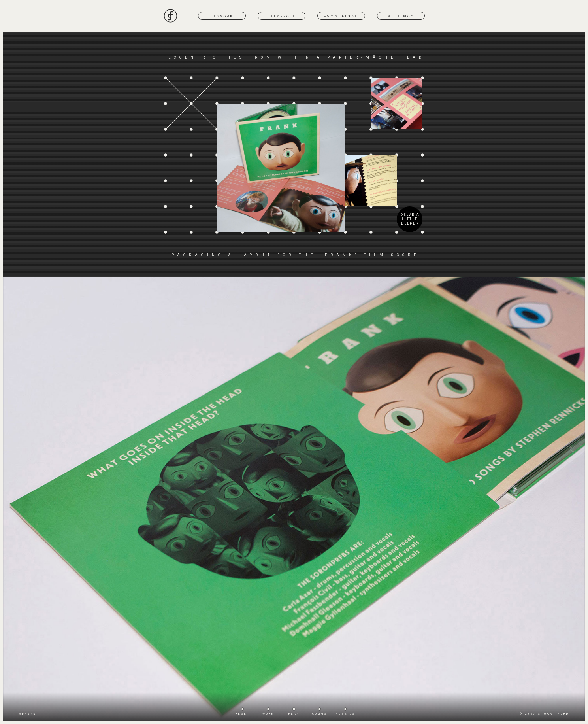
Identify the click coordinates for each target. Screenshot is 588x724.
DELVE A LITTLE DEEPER (410, 219)
